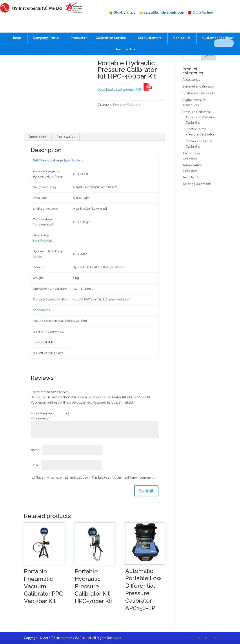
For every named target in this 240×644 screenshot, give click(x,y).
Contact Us (182, 30)
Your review (41, 418)
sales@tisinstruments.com (162, 13)
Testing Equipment (196, 184)
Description (38, 137)
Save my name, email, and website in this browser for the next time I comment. (95, 478)
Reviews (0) (65, 137)
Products (78, 30)
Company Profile (46, 30)
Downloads (124, 42)
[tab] (38, 137)
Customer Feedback (218, 30)
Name (36, 450)
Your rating (39, 413)
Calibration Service (111, 30)
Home (16, 30)
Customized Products (199, 93)
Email (36, 465)
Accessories (191, 80)
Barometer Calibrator (198, 86)
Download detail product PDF (125, 90)
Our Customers (150, 30)
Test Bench (191, 177)
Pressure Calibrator (48, 54)
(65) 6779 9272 (122, 13)
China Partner (200, 13)
